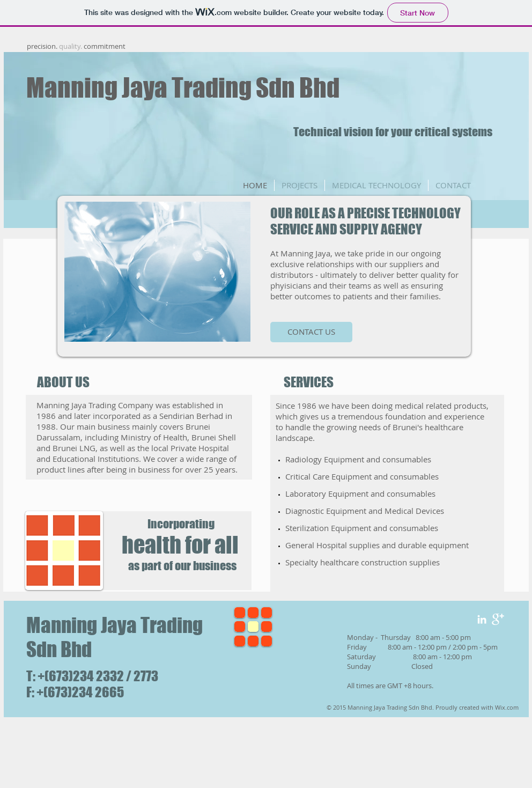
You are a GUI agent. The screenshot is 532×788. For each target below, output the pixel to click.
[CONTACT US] (311, 332)
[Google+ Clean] (498, 619)
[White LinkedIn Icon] (482, 619)
